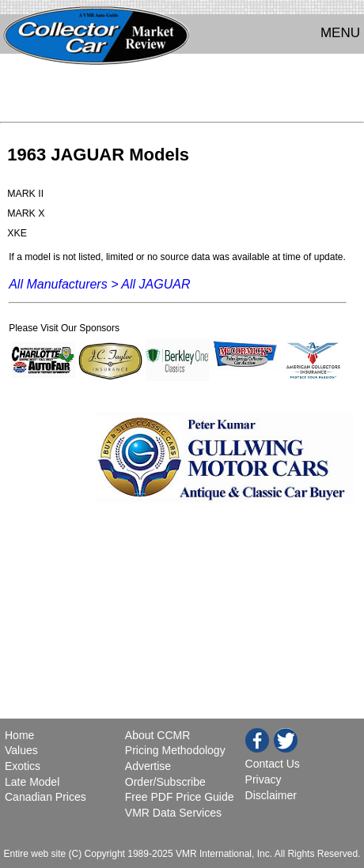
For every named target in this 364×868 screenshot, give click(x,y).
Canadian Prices (45, 797)
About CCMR (157, 735)
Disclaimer (271, 795)
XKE (17, 233)
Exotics (23, 766)
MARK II (25, 194)
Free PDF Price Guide (180, 797)
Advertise (148, 766)
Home (21, 735)
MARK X (26, 213)
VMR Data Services (173, 813)
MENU (340, 33)
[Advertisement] (182, 92)
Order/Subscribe (165, 782)
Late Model (32, 782)
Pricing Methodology (175, 750)
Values (21, 750)
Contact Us (273, 764)
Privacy (264, 779)
